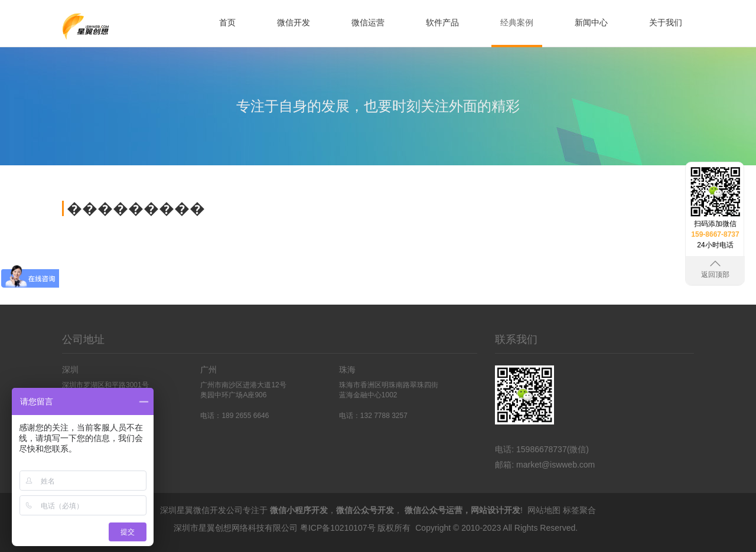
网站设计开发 (496, 510)
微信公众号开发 (365, 510)
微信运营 (368, 22)
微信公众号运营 (434, 510)
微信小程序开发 (299, 510)
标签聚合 (579, 510)
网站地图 (544, 510)
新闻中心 (591, 22)
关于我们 (666, 22)
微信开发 (294, 22)
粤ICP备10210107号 (338, 528)
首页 (227, 22)
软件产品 (442, 22)
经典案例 (517, 22)
